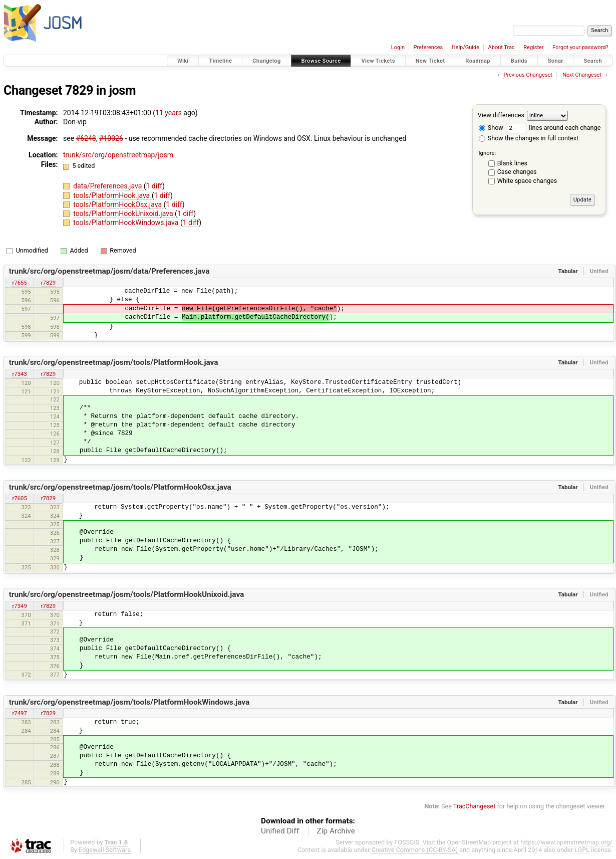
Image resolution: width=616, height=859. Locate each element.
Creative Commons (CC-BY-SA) (415, 850)
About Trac (502, 47)
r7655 (19, 283)
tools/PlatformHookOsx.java (118, 204)
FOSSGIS (407, 842)
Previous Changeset (528, 75)
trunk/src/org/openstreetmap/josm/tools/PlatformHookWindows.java (129, 702)
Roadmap (478, 61)
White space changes (527, 181)
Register (533, 47)
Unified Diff (280, 831)
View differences (501, 115)
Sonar (556, 61)
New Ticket (430, 61)
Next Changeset (582, 75)
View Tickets (378, 61)
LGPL (582, 850)
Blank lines (512, 163)
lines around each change (553, 128)
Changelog (266, 61)
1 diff (155, 186)
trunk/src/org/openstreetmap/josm (118, 155)
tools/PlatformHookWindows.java (127, 223)
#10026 (111, 138)
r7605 (19, 498)
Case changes (517, 172)
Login (398, 47)
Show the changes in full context (529, 138)
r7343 (19, 374)
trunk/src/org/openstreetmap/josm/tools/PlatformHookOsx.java (120, 487)
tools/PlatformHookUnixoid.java (124, 213)
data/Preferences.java (108, 186)
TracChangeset (475, 806)
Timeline (220, 61)
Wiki (183, 61)
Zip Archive (336, 831)
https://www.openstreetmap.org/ (566, 842)
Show (491, 128)
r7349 (19, 606)
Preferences (428, 47)
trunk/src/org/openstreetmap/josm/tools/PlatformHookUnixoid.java (127, 594)
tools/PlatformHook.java (112, 195)
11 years (169, 113)
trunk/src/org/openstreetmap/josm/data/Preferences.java (109, 271)
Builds (519, 61)
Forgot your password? (580, 47)
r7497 (19, 713)
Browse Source (321, 61)
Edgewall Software (105, 850)
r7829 (48, 283)
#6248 (86, 138)
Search (593, 61)
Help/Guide (466, 47)
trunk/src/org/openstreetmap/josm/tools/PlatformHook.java (114, 362)
